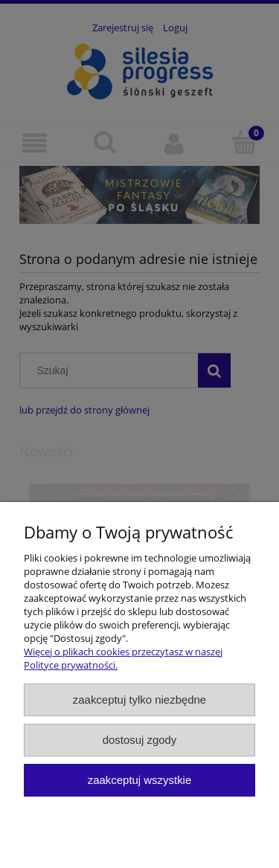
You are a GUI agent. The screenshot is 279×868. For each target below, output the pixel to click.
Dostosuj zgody (140, 740)
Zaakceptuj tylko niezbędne (139, 700)
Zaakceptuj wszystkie (139, 780)
